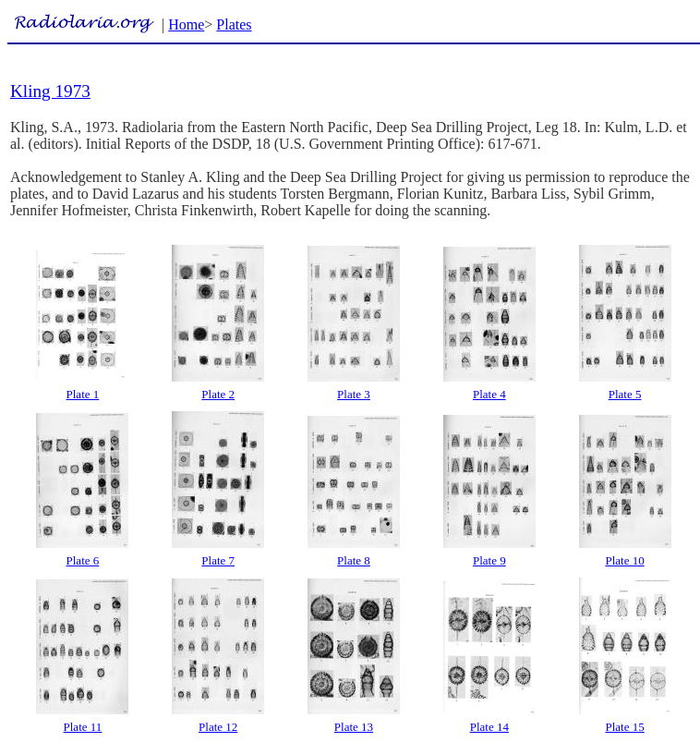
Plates (234, 24)
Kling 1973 (50, 91)
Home (186, 24)
